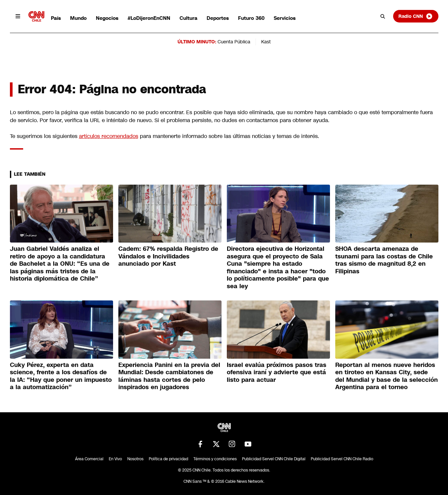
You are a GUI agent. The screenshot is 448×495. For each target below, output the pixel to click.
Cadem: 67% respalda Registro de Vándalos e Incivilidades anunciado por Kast (168, 256)
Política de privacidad (168, 459)
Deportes (218, 18)
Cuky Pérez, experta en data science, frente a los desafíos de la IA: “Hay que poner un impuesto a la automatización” (61, 376)
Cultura (188, 18)
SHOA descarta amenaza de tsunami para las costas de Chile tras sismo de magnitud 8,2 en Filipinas (384, 260)
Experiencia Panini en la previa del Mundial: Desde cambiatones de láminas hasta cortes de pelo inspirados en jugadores (169, 376)
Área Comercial (89, 459)
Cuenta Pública (234, 42)
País (56, 18)
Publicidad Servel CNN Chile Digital (274, 459)
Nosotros (135, 459)
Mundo (78, 18)
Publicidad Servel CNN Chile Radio (342, 459)
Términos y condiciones (215, 459)
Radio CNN (416, 16)
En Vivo (115, 459)
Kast (266, 42)
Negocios (107, 18)
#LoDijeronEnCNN (149, 18)
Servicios (285, 18)
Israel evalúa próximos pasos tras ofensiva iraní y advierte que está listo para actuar (277, 372)
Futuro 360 (251, 18)
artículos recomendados (109, 136)
